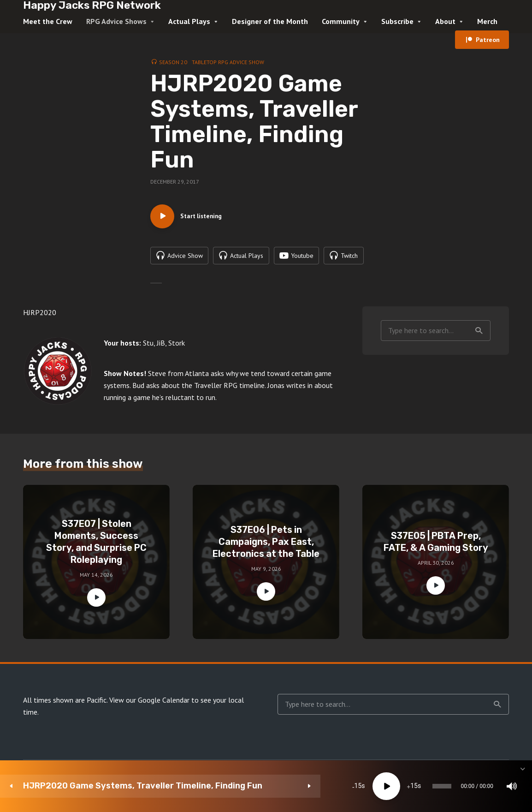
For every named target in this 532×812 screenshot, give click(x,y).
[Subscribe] (454, 786)
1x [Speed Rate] (426, 786)
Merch (487, 21)
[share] (481, 786)
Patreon (488, 40)
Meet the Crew (48, 21)
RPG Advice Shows (116, 21)
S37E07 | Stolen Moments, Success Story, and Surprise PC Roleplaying (96, 546)
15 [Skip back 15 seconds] (196, 786)
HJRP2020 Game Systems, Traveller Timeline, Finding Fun (86, 786)
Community (341, 21)
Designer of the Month (270, 21)
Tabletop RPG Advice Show (228, 62)
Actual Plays (189, 21)
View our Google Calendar (149, 705)
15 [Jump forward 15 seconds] (252, 786)
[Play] (225, 786)
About (445, 21)
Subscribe (397, 21)
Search (479, 335)
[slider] (304, 786)
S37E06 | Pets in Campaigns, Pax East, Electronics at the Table (266, 546)
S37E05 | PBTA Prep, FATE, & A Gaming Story (436, 546)
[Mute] (398, 786)
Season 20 (173, 62)
